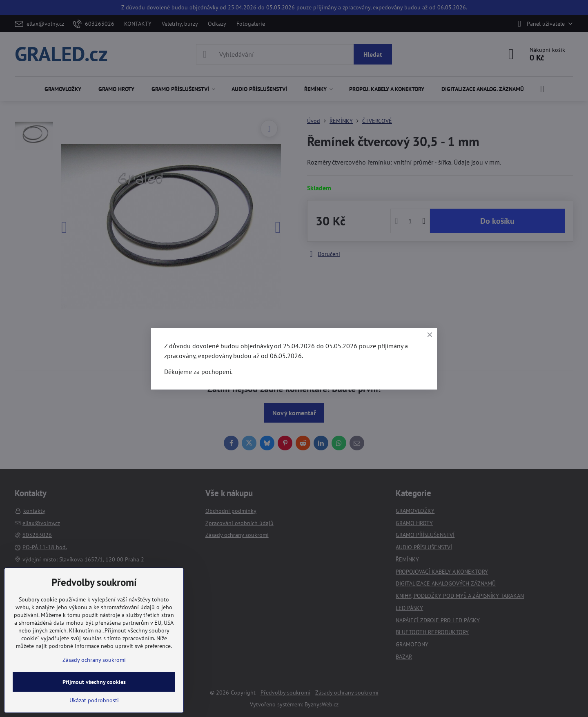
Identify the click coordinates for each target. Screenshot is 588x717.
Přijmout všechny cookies (94, 682)
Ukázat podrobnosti (94, 700)
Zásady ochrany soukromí (94, 660)
